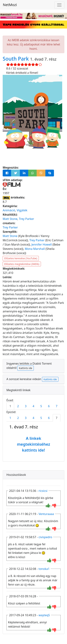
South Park (16, 59)
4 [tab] (33, 406)
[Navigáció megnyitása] (59, 5)
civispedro (45, 537)
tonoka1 (44, 569)
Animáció (9, 210)
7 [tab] (57, 406)
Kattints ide (26, 368)
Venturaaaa (46, 514)
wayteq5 (44, 615)
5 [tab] (41, 406)
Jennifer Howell (42, 244)
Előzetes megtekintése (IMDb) (22, 264)
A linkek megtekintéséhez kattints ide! (34, 444)
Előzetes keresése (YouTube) (21, 258)
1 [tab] (10, 406)
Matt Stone (10, 219)
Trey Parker (27, 219)
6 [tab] (49, 406)
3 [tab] (26, 406)
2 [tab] (18, 406)
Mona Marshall (35, 249)
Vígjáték (22, 210)
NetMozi (10, 5)
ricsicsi (43, 491)
